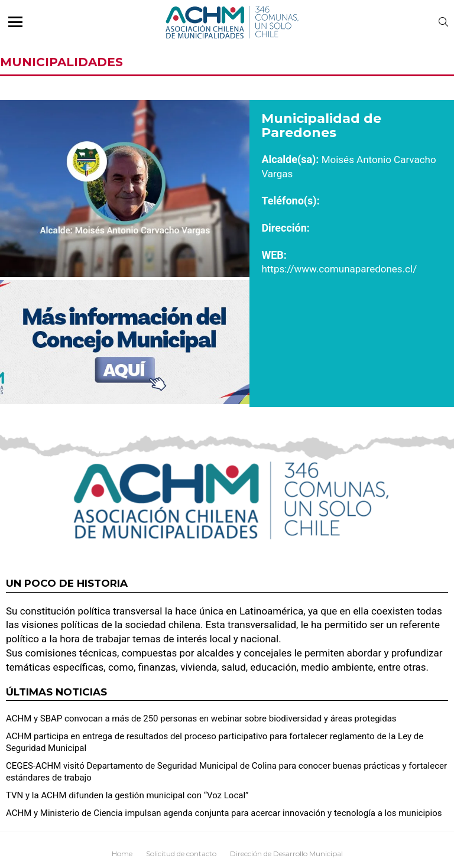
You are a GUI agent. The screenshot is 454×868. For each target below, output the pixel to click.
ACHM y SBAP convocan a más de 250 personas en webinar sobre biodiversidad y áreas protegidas (201, 719)
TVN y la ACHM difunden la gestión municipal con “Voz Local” (127, 795)
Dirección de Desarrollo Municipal (286, 854)
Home (122, 854)
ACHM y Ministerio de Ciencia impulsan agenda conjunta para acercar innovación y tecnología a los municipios (224, 813)
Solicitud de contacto (181, 854)
